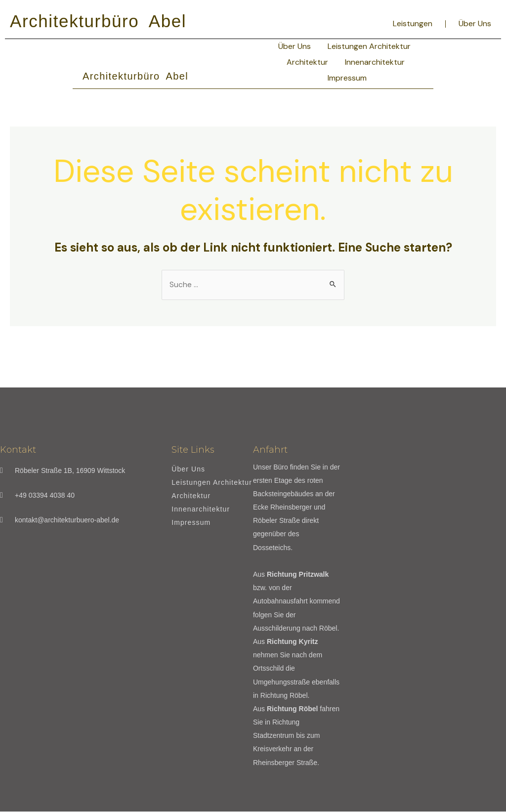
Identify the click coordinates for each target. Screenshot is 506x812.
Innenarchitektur (375, 62)
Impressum (347, 78)
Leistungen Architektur (369, 46)
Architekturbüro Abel (98, 21)
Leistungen (413, 23)
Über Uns (475, 23)
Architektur (307, 62)
